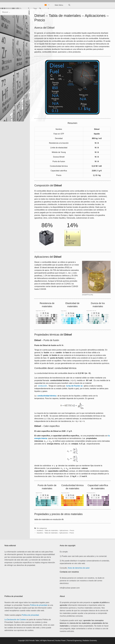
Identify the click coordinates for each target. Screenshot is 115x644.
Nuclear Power (61, 641)
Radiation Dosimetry (90, 641)
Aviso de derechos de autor (79, 568)
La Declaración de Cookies (15, 620)
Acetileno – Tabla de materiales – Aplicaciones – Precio (55, 530)
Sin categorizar (42, 528)
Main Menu (59, 5)
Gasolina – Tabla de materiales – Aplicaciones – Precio (55, 533)
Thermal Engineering (74, 641)
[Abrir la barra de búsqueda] (69, 5)
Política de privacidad (39, 605)
